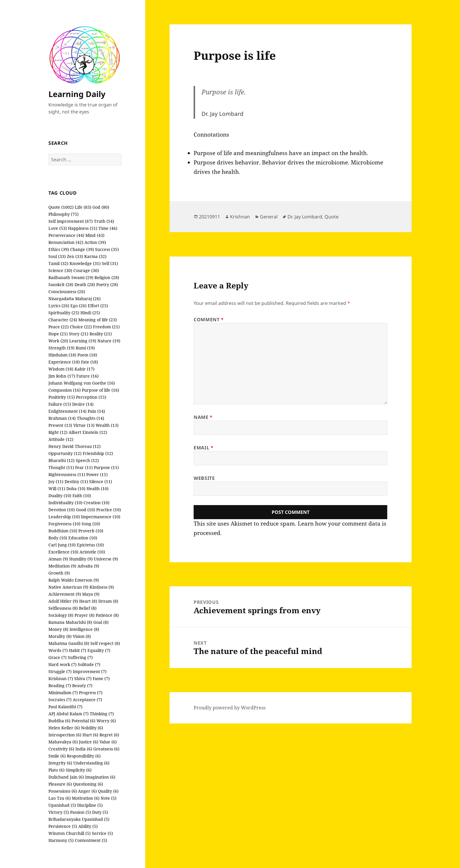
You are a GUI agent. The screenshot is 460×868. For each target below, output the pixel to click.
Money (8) (58, 629)
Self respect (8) (105, 643)
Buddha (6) (59, 721)
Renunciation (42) (66, 242)
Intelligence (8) (84, 629)
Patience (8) (107, 615)
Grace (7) (58, 657)
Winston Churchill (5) (70, 833)
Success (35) (107, 249)
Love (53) (58, 228)
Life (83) (83, 207)
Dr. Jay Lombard (305, 217)
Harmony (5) (61, 840)
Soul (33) (57, 256)
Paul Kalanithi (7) (65, 707)
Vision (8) (82, 636)
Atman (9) (58, 559)
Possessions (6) (63, 791)
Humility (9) (81, 559)
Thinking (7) (102, 714)
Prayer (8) (84, 615)
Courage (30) (86, 270)
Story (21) (79, 334)
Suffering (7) (80, 657)
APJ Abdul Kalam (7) (69, 714)
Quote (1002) (61, 207)
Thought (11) (61, 467)
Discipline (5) (90, 805)
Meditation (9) (62, 566)
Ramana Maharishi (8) (70, 622)
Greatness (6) (106, 749)
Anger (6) (87, 791)
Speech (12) (87, 460)
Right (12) (58, 432)
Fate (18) (89, 362)
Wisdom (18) (61, 369)
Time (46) (108, 228)
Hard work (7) (62, 664)
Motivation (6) (86, 798)
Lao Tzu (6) (60, 798)
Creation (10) (97, 503)
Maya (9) (91, 594)
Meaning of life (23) (98, 320)
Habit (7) (78, 650)
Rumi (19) (85, 348)
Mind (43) (95, 235)
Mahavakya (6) (63, 742)
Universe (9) (106, 559)
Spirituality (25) (64, 313)
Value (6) (108, 742)
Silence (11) (101, 481)
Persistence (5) (63, 826)
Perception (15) (91, 397)
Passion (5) (81, 812)
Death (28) (85, 284)
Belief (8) (88, 608)
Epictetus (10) (90, 545)
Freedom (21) (106, 327)
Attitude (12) (61, 439)
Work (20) (58, 341)
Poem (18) (87, 355)
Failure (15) (60, 404)
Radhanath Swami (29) (71, 277)
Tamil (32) (58, 263)
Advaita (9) (88, 566)
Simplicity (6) (79, 770)
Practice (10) (109, 510)
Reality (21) (101, 334)
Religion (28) (107, 277)
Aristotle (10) (92, 552)
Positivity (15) (62, 397)
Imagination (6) (100, 777)
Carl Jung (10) (62, 545)
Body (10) (58, 538)
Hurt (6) (90, 735)
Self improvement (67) (71, 221)
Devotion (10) (62, 510)
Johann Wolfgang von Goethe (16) (82, 383)
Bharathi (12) (61, 460)
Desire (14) (83, 404)
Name (203, 417)
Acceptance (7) (87, 700)
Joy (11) (56, 481)
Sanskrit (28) (61, 284)
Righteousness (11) (67, 474)
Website (204, 478)
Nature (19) (109, 341)
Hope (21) (58, 334)
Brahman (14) (62, 418)
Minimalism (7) (63, 693)
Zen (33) (75, 256)
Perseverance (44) (66, 235)
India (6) (84, 749)
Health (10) (98, 489)
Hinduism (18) (62, 355)
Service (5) (102, 833)
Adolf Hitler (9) (63, 601)
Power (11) (97, 474)
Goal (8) (101, 622)
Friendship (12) (98, 453)
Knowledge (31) (85, 263)
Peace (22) (59, 327)
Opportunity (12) (65, 453)
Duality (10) (60, 496)
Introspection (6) (65, 735)
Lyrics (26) (59, 306)
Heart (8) (88, 601)
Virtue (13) (84, 425)
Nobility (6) (92, 728)
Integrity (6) (60, 763)
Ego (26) (78, 306)
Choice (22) (81, 327)
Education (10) (83, 538)
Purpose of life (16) (100, 390)
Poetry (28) (107, 284)
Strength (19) (61, 348)
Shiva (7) (83, 678)
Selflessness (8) (63, 608)
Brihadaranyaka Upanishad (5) (79, 819)
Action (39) (95, 242)
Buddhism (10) (63, 531)
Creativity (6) (61, 749)
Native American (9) (68, 587)
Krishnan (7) (61, 678)
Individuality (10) (65, 503)
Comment (209, 320)
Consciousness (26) (67, 292)
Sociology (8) (61, 615)
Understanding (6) (91, 763)
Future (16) (87, 376)
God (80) (101, 207)
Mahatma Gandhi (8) (69, 643)
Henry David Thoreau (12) (75, 446)
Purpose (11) (106, 467)
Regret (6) (109, 735)
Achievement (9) (65, 594)
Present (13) (60, 425)
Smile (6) (57, 756)
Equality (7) (99, 650)
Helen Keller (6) (64, 728)
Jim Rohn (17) (62, 376)
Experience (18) (64, 362)
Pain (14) (96, 411)
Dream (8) (108, 601)
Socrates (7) (60, 700)
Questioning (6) (88, 784)
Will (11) (57, 489)
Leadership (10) (64, 517)
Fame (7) (101, 678)
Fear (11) (84, 467)
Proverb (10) (91, 531)
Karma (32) (95, 256)
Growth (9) (59, 573)
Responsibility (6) (84, 756)
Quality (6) (108, 791)
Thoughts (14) (91, 418)
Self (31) (110, 263)
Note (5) (109, 798)
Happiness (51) (83, 228)
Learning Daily (77, 94)
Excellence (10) (63, 552)
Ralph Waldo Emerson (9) (74, 580)
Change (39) (82, 249)
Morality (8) (60, 636)
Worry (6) (106, 721)
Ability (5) (88, 826)
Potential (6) (83, 721)
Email (203, 448)
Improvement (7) (90, 671)
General (269, 217)
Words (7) (58, 650)
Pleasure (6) (60, 784)
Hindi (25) (90, 313)
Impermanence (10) (101, 517)
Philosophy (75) (64, 214)
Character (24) (63, 320)
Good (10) (86, 510)
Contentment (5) (91, 840)
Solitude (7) (89, 664)
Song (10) (91, 524)
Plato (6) (56, 770)
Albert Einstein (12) (88, 432)
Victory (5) (59, 812)
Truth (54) (104, 221)
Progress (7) (91, 693)
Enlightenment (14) (67, 411)
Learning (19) (83, 341)
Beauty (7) (82, 686)
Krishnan (240, 217)
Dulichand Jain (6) (66, 777)
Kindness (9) (102, 587)
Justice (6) (89, 742)
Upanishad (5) (62, 805)
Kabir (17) (84, 369)
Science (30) (60, 270)
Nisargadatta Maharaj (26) (75, 299)
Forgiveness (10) (64, 524)
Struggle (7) (60, 671)
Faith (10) (82, 496)
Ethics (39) (59, 249)
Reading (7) (60, 686)
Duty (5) (100, 812)
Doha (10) (76, 489)
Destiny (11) (76, 481)
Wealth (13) (107, 425)
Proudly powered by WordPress (230, 708)
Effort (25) (98, 306)
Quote (332, 217)
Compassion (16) (65, 390)
